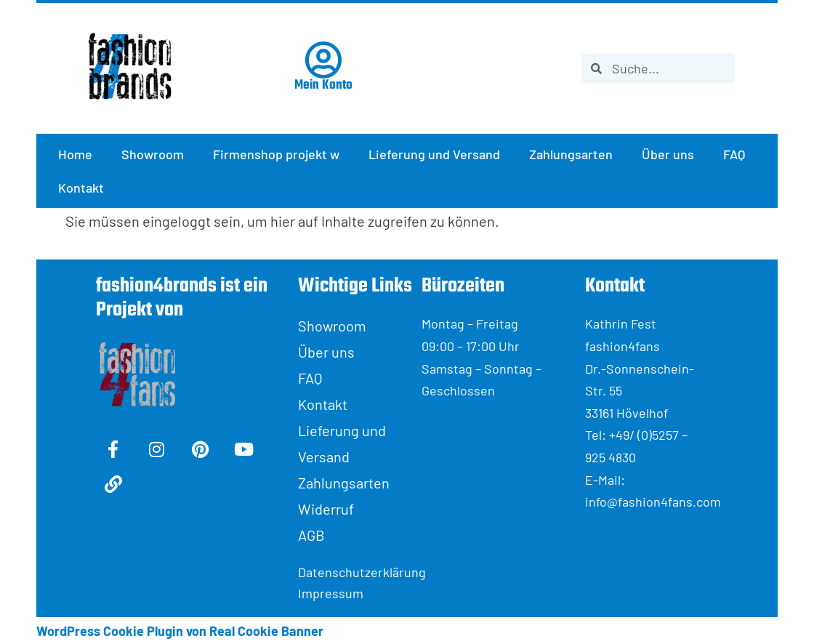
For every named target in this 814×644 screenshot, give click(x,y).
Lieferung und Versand (434, 154)
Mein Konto (323, 85)
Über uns (668, 154)
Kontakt (81, 188)
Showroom (153, 154)
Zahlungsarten (571, 154)
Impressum (331, 593)
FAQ (734, 154)
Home (75, 154)
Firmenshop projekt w (276, 154)
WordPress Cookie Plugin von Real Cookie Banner (180, 631)
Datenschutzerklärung (360, 572)
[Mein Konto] (323, 60)
